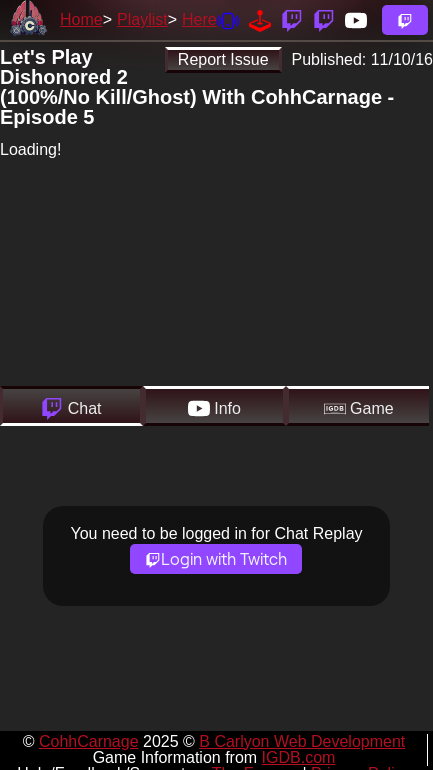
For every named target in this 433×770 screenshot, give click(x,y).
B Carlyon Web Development (302, 741)
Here (199, 19)
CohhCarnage (89, 741)
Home (81, 19)
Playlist (142, 19)
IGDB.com (299, 757)
